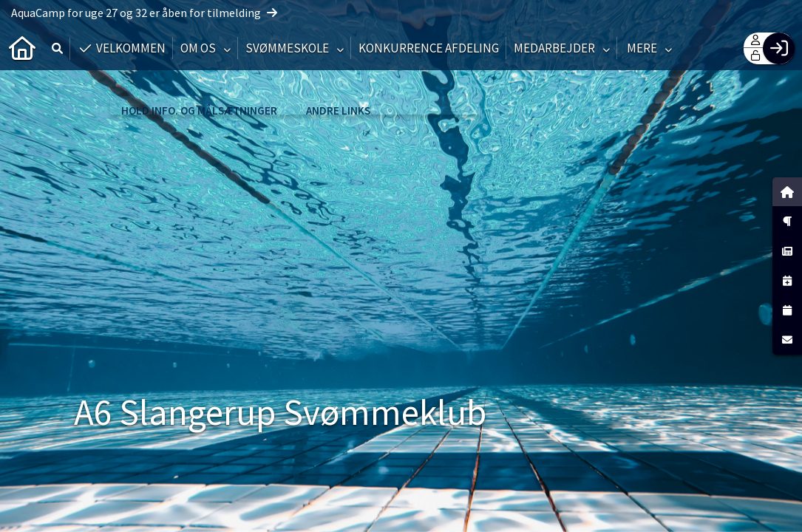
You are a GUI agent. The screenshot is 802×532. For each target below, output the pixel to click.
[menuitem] (22, 48)
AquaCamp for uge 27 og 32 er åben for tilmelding (144, 13)
